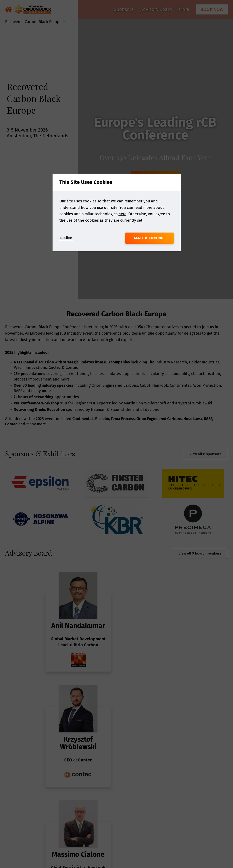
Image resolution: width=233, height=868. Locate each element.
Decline (66, 238)
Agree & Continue (149, 238)
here (122, 214)
